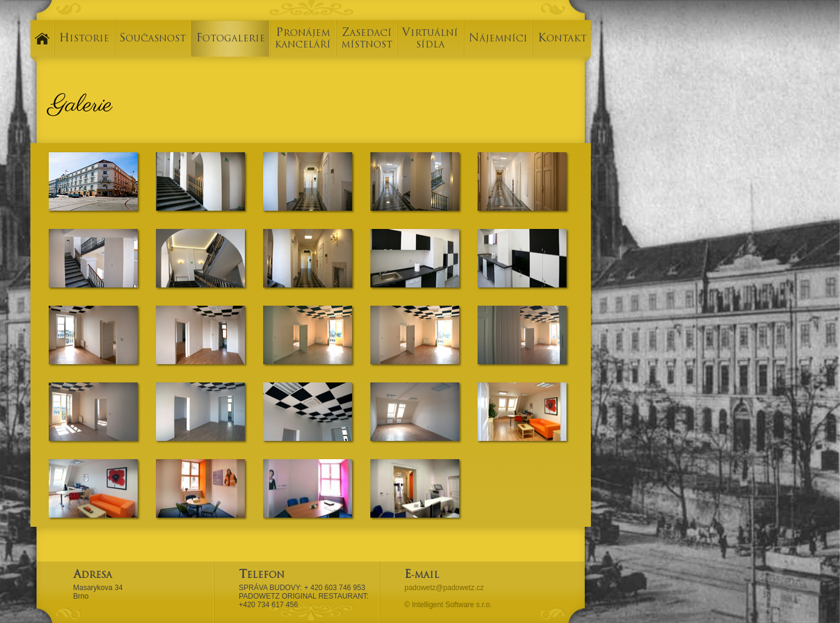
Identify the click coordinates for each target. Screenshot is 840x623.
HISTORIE (84, 39)
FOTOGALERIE (231, 39)
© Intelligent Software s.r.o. (448, 605)
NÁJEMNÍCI (498, 39)
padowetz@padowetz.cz (444, 588)
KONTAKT (562, 39)
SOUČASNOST (153, 39)
